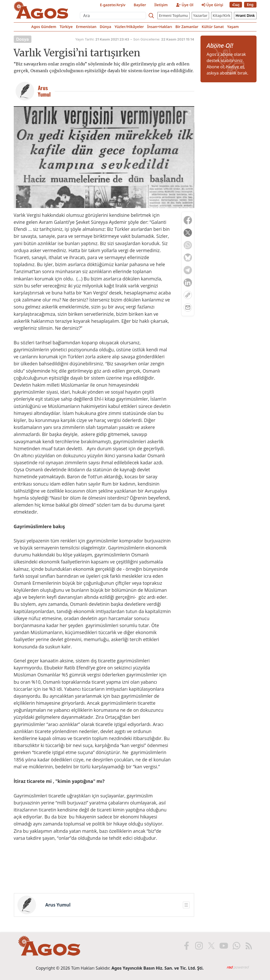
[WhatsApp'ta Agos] (236, 946)
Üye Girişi (212, 5)
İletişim (161, 5)
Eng (250, 5)
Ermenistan (86, 27)
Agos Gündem (44, 27)
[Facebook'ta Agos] (186, 946)
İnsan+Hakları (160, 27)
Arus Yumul (58, 905)
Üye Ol (185, 5)
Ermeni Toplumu (174, 15)
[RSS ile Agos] (248, 946)
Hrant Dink (245, 15)
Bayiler (140, 5)
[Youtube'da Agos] (223, 946)
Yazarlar (200, 15)
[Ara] (113, 16)
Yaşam (233, 27)
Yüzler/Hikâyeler (129, 27)
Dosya (23, 39)
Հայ (236, 5)
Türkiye (66, 27)
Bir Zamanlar (187, 27)
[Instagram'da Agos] (198, 946)
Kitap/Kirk (222, 15)
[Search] (151, 16)
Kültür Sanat (213, 27)
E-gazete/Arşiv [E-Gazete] (113, 5)
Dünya (105, 27)
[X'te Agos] (211, 946)
